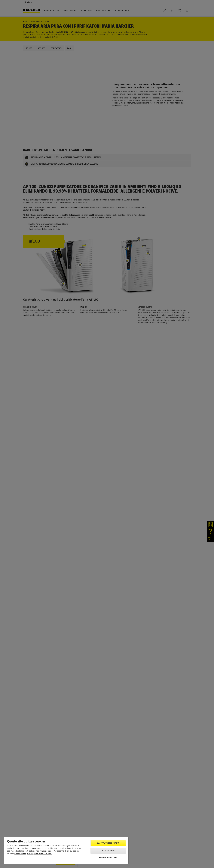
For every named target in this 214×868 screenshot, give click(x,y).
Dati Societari (46, 854)
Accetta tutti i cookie (108, 843)
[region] (66, 851)
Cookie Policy (20, 854)
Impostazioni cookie (108, 858)
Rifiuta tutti (108, 851)
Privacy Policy (34, 854)
